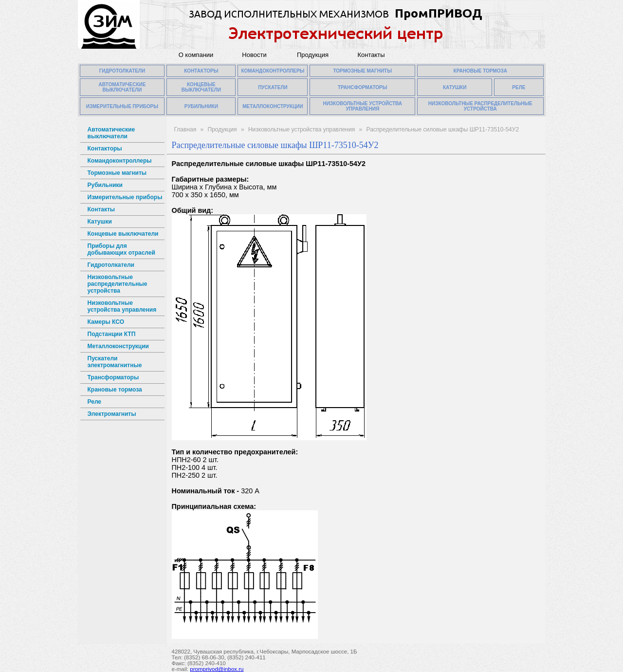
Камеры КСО (106, 322)
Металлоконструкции (118, 346)
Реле (95, 402)
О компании (196, 55)
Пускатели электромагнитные (115, 362)
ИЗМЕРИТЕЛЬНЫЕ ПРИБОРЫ (122, 106)
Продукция (313, 55)
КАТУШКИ (455, 87)
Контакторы (105, 149)
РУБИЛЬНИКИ (201, 106)
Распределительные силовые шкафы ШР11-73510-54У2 (443, 130)
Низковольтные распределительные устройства (118, 284)
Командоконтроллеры (120, 161)
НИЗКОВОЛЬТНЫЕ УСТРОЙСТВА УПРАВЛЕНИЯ (362, 106)
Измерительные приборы (125, 197)
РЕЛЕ (519, 87)
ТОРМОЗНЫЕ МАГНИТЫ (362, 71)
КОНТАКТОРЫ (201, 71)
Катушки (100, 222)
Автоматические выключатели (111, 133)
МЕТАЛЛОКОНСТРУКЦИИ (273, 106)
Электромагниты (112, 414)
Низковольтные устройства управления (122, 306)
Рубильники (105, 185)
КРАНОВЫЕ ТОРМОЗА (480, 71)
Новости (254, 55)
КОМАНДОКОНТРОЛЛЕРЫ (273, 71)
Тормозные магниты (117, 173)
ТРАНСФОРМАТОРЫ (363, 87)
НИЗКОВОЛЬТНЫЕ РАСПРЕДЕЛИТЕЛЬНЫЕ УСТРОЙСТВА (480, 106)
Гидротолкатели (111, 265)
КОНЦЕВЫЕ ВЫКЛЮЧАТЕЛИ (201, 87)
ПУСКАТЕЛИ (273, 87)
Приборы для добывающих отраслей (121, 249)
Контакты (371, 55)
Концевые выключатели (123, 234)
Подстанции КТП (112, 334)
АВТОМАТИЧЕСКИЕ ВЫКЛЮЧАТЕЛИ (122, 87)
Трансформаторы (113, 377)
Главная (185, 130)
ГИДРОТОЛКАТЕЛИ (122, 71)
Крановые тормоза (115, 390)
